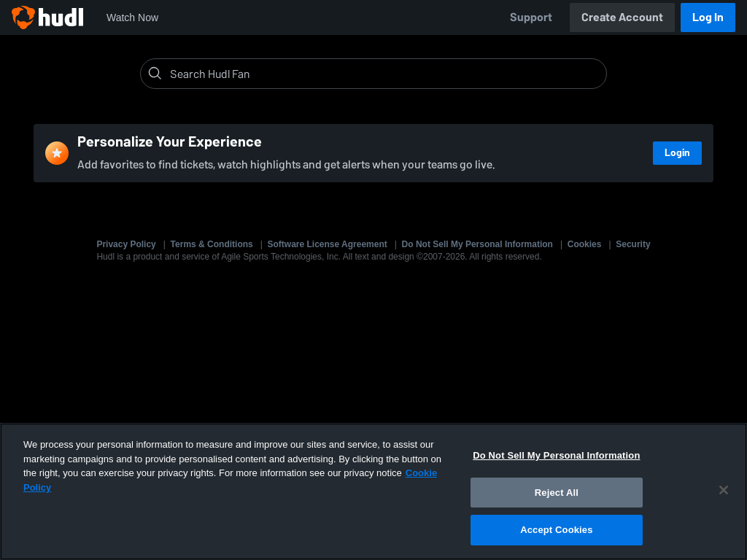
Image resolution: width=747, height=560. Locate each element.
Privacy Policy (126, 244)
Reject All (557, 493)
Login (677, 153)
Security (633, 244)
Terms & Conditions (212, 244)
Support (531, 17)
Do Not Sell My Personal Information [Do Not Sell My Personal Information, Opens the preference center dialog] (556, 455)
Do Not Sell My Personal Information (477, 244)
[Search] (385, 74)
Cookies (585, 244)
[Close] (724, 490)
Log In (708, 17)
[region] (373, 491)
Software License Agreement (328, 244)
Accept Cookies (556, 530)
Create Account (622, 17)
